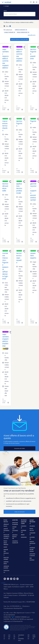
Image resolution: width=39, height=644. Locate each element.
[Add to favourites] (11, 47)
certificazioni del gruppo (32, 549)
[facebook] (11, 579)
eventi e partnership (32, 543)
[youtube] (14, 579)
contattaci (9, 637)
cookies (14, 637)
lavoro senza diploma (6, 542)
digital (23, 534)
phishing (29, 637)
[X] (8, 579)
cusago (7, 6)
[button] (26, 30)
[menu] (37, 2)
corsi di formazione (6, 530)
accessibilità (34, 637)
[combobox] (19, 14)
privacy (4, 637)
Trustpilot (3, 583)
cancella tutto (32, 35)
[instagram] (18, 579)
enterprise (24, 537)
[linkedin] (5, 579)
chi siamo (32, 526)
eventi (5, 547)
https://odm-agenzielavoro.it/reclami (17, 630)
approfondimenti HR (15, 536)
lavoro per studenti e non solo (6, 536)
